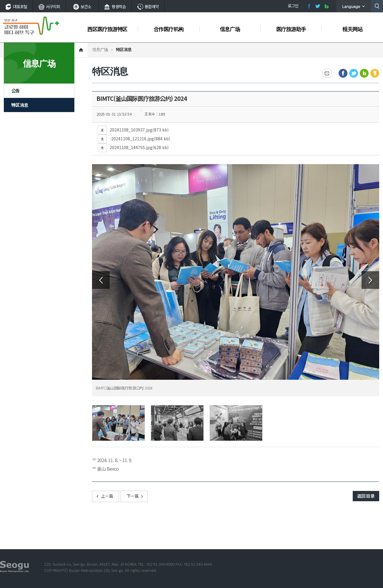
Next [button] (370, 280)
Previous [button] (101, 280)
